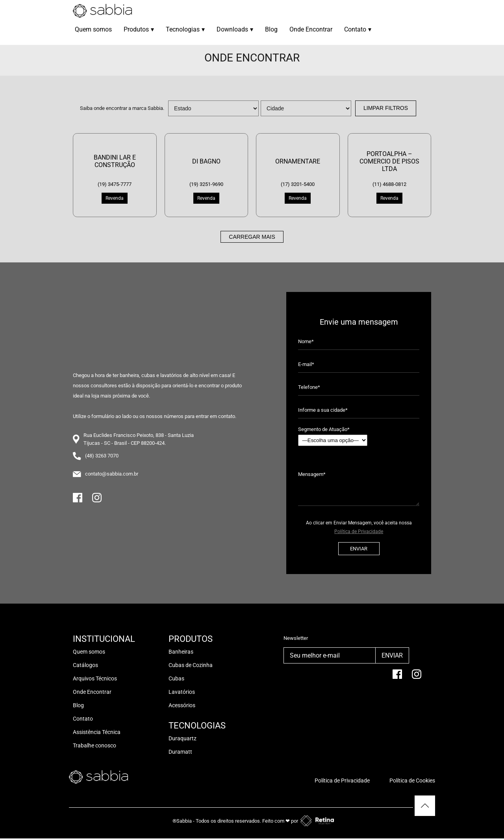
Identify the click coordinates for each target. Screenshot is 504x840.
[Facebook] (78, 501)
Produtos (139, 29)
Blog (271, 29)
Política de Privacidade (359, 532)
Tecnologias (185, 29)
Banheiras (181, 652)
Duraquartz (183, 738)
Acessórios (182, 705)
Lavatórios (182, 692)
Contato (358, 29)
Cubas (176, 678)
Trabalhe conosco (94, 745)
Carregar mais (252, 237)
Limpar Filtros (386, 108)
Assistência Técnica (97, 732)
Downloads (235, 29)
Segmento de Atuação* (333, 436)
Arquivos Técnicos (95, 678)
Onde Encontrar (311, 29)
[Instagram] (97, 501)
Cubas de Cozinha (191, 665)
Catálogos (85, 665)
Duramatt (180, 752)
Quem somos (93, 29)
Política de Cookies (412, 781)
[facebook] (397, 677)
